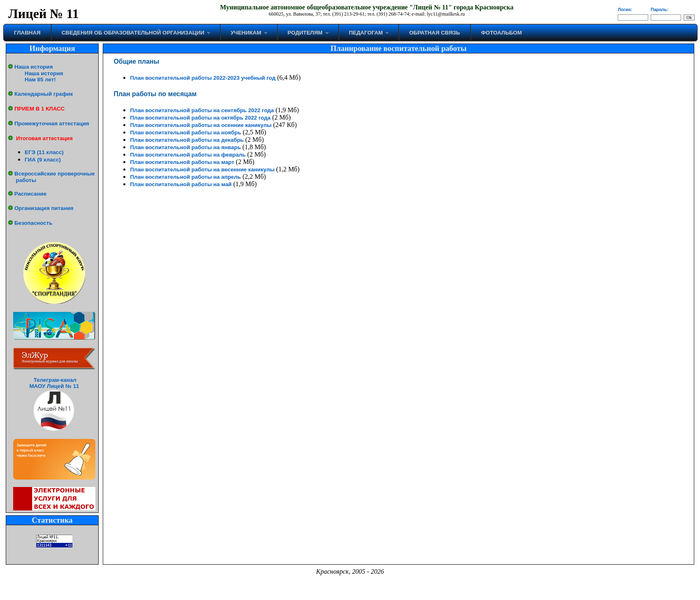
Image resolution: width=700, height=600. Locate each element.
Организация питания (44, 208)
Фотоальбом (501, 33)
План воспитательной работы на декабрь (187, 140)
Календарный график (44, 94)
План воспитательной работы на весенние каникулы (202, 170)
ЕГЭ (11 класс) (44, 152)
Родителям (305, 33)
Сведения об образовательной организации (133, 33)
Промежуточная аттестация (52, 123)
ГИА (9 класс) (43, 160)
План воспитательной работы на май (181, 184)
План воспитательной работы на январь (185, 147)
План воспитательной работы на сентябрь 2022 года (202, 110)
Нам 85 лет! (40, 80)
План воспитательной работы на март (182, 162)
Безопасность (33, 223)
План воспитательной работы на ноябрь (185, 133)
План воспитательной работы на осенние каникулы (201, 125)
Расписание (30, 194)
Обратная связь (434, 33)
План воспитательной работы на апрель (185, 177)
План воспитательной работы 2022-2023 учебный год (203, 78)
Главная (27, 33)
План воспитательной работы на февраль (188, 155)
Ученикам (246, 33)
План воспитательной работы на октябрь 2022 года (200, 118)
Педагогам (366, 33)
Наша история (33, 67)
